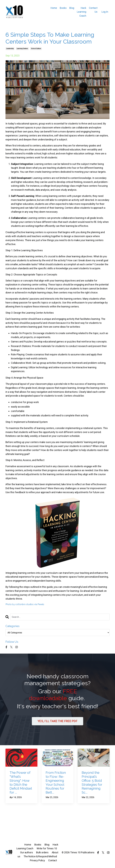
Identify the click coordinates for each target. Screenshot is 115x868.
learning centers (22, 49)
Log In (105, 12)
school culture (36, 49)
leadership (10, 49)
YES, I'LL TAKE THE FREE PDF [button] (57, 722)
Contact (53, 861)
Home (54, 8)
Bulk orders (42, 853)
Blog (72, 8)
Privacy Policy (37, 861)
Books (63, 8)
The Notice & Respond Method (40, 857)
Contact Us (93, 10)
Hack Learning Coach (81, 12)
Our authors (27, 853)
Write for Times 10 (47, 849)
